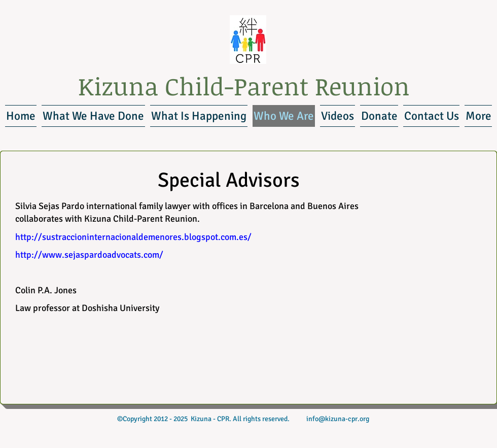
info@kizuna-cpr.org (338, 419)
